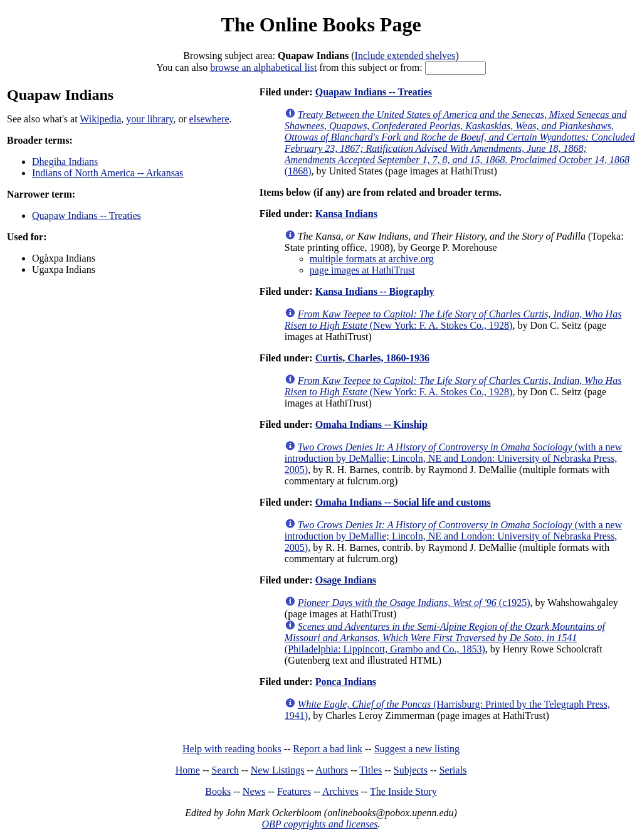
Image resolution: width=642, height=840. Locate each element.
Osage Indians (346, 580)
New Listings (278, 770)
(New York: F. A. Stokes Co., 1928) (453, 320)
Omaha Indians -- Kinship (371, 424)
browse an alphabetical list (263, 67)
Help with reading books (232, 749)
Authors (332, 770)
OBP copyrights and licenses (319, 824)
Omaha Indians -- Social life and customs (403, 502)
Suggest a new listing (417, 749)
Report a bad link (328, 749)
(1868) (460, 143)
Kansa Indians (346, 214)
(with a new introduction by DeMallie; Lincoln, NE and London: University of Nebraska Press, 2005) (453, 458)
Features (294, 791)
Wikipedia (100, 119)
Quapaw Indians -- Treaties (87, 215)
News (254, 791)
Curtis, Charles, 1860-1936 (372, 358)
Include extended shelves (405, 56)
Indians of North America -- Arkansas (108, 173)
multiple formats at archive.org (372, 259)
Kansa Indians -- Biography (375, 291)
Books (218, 791)
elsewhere (209, 119)
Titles (371, 770)
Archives (340, 791)
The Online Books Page (321, 24)
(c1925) (414, 603)
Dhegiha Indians (65, 162)
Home (188, 770)
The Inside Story (403, 791)
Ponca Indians (346, 682)
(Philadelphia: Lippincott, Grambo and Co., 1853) (445, 638)
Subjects (411, 770)
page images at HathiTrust (362, 270)
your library (150, 119)
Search (226, 770)
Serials (453, 770)
